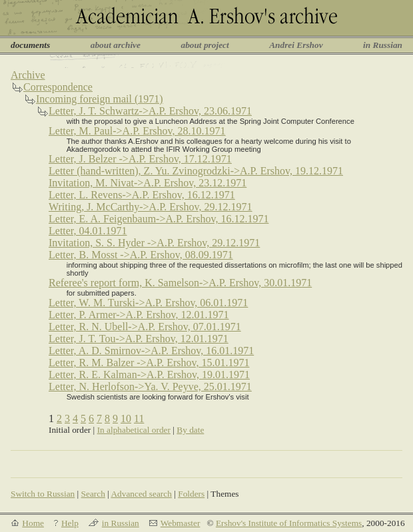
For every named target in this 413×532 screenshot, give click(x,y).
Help (70, 523)
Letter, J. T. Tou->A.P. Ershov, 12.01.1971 (139, 339)
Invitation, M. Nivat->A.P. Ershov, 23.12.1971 (148, 183)
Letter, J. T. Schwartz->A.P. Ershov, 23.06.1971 (150, 111)
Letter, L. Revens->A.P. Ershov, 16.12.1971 (142, 195)
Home (33, 523)
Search (93, 494)
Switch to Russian (43, 494)
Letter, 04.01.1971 (88, 231)
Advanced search (141, 494)
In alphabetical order (134, 430)
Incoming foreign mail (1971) (100, 99)
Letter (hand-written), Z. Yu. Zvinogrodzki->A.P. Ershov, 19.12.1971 (196, 171)
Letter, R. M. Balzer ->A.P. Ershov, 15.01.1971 (149, 363)
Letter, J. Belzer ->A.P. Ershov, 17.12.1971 (140, 159)
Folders (191, 494)
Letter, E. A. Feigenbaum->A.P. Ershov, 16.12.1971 (159, 219)
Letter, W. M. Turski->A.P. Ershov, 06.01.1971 (148, 303)
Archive (28, 75)
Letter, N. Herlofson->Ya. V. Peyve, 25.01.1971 (150, 387)
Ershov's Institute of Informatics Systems (289, 523)
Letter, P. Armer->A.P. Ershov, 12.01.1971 (139, 315)
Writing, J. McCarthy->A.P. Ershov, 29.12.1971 (151, 207)
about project (205, 45)
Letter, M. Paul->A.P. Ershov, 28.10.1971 (137, 131)
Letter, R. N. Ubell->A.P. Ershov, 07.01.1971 (145, 327)
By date (190, 430)
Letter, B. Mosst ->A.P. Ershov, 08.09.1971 (141, 255)
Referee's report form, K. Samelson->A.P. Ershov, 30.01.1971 (180, 283)
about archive (116, 45)
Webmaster (181, 523)
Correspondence (58, 87)
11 (139, 418)
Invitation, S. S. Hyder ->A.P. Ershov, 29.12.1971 (154, 243)
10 (126, 418)
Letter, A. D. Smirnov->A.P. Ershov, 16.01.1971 (151, 351)
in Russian (383, 45)
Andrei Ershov (296, 45)
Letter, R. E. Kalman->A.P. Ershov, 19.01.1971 (149, 375)
